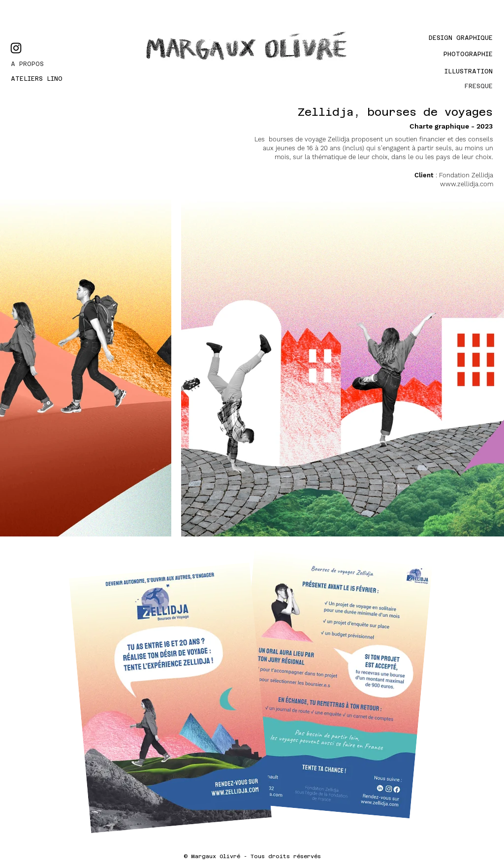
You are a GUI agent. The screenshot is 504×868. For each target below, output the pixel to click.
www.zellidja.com (467, 184)
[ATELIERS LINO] (46, 79)
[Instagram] (16, 48)
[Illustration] (465, 71)
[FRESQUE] (459, 86)
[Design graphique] (450, 38)
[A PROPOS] (46, 64)
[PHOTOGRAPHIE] (459, 54)
